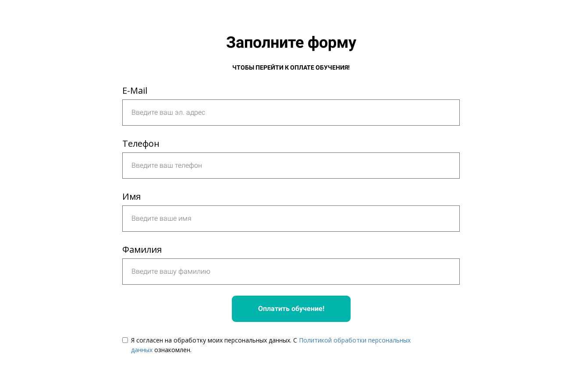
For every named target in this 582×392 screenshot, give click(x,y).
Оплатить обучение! (291, 309)
